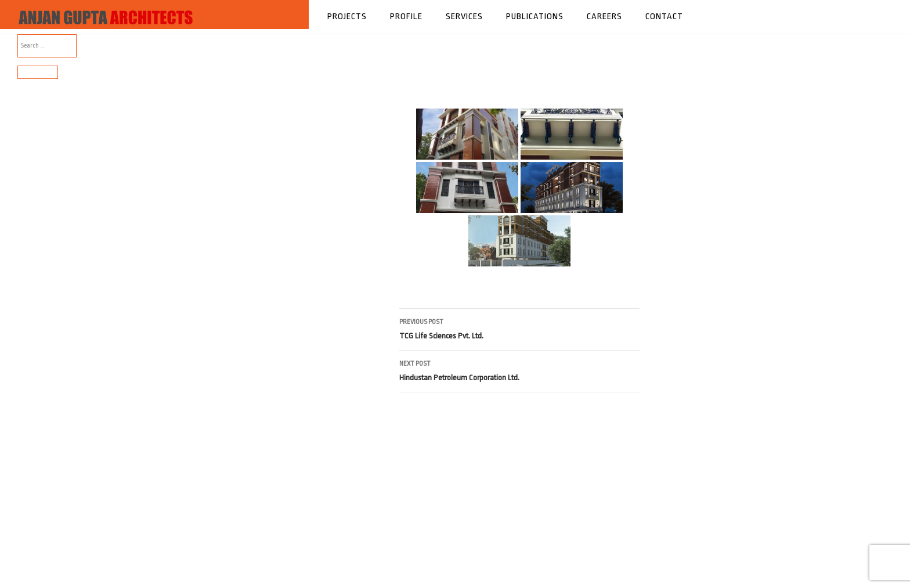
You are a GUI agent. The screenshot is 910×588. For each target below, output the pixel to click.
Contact (664, 17)
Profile (406, 17)
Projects (347, 17)
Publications (535, 17)
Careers (604, 17)
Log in (26, 268)
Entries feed (33, 282)
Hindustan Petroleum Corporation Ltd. (519, 369)
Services (464, 17)
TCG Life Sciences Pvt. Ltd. (519, 328)
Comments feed (38, 296)
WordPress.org (38, 310)
